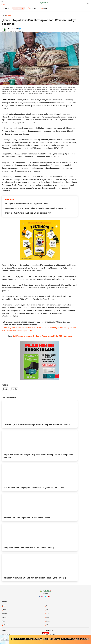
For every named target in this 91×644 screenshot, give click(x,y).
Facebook (39, 598)
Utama (7, 8)
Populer (33, 8)
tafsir (47, 625)
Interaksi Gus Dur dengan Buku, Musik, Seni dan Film (28, 213)
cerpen (4, 606)
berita (5, 389)
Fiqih (45, 8)
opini (47, 617)
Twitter (45, 598)
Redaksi (4, 631)
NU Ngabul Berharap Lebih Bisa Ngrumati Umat (26, 204)
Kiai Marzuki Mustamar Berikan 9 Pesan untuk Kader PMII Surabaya (42, 336)
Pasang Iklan (49, 631)
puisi (4, 621)
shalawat (5, 625)
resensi (48, 621)
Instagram (42, 598)
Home (4, 15)
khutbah (5, 614)
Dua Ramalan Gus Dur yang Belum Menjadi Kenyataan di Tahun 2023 (35, 208)
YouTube (49, 598)
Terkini (20, 8)
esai (47, 610)
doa (47, 606)
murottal (5, 617)
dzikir (4, 610)
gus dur (14, 389)
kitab (47, 614)
